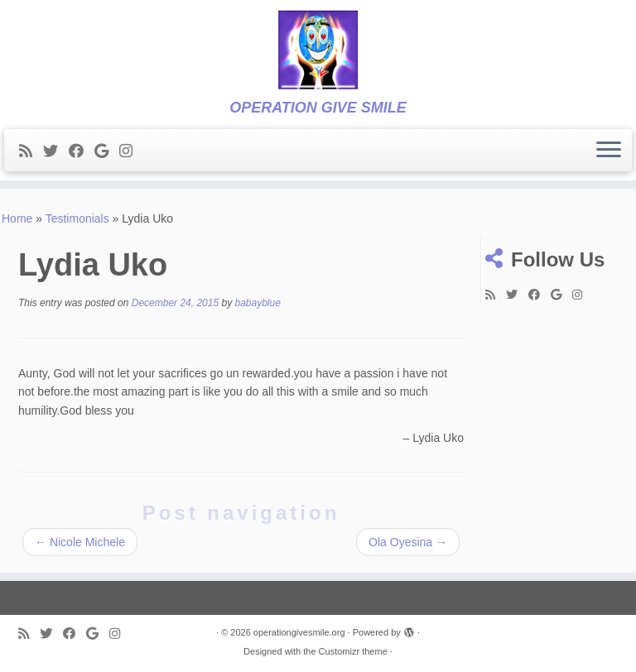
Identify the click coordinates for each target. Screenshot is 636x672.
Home (17, 218)
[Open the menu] (609, 151)
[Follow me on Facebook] (82, 151)
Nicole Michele (80, 542)
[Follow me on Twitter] (56, 151)
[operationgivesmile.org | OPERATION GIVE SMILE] (318, 50)
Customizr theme (353, 651)
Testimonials (77, 218)
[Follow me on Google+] (107, 151)
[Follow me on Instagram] (131, 151)
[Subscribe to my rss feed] (31, 151)
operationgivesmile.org (299, 632)
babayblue (258, 303)
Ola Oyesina (408, 542)
